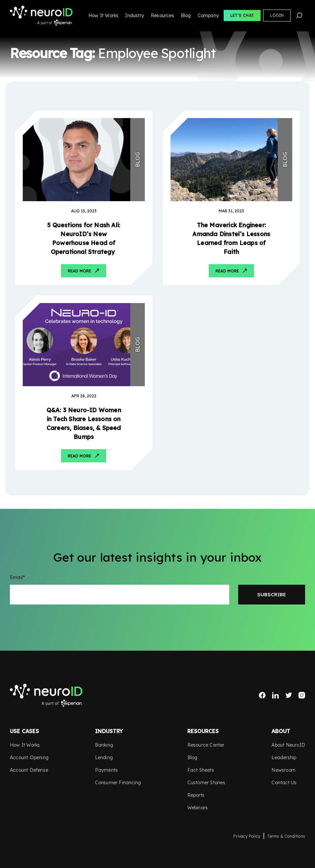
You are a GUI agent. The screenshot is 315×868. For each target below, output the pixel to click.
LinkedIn (275, 695)
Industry (135, 15)
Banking (104, 745)
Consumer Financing (118, 783)
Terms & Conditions (286, 836)
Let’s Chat (242, 15)
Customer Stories (206, 783)
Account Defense (29, 770)
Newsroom (283, 770)
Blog (186, 15)
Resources (162, 15)
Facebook (262, 695)
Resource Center (206, 745)
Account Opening (29, 758)
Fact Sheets (201, 770)
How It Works (103, 15)
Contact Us (284, 783)
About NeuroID (288, 745)
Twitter (289, 695)
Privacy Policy (247, 836)
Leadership (284, 758)
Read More (79, 271)
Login (277, 15)
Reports (196, 795)
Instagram (302, 695)
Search (299, 15)
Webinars (198, 808)
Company (208, 15)
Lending (104, 758)
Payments (107, 770)
